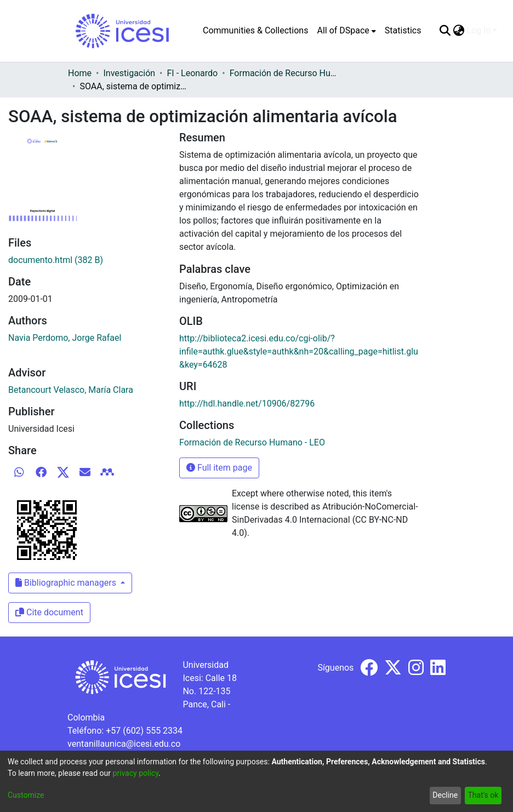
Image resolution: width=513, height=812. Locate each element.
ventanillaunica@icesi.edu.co (124, 744)
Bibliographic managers (67, 583)
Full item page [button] (219, 468)
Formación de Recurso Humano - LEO (284, 73)
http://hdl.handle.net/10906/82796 (247, 404)
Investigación (129, 73)
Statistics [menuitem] (403, 30)
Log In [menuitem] (478, 30)
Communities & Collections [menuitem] (255, 30)
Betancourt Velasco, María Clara (71, 390)
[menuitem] (346, 31)
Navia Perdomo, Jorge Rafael (65, 338)
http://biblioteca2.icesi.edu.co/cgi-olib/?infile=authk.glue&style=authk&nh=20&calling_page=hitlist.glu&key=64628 (299, 351)
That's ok (483, 795)
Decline (445, 795)
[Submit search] (445, 31)
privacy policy (135, 773)
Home (80, 73)
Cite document (49, 612)
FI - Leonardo (193, 73)
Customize (26, 795)
